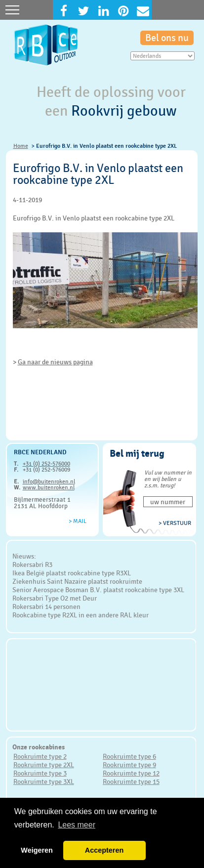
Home (21, 146)
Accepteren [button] (104, 850)
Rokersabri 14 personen (46, 607)
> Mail (78, 521)
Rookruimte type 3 (40, 773)
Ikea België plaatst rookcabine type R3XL (72, 573)
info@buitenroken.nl (49, 481)
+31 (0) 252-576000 (46, 464)
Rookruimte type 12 (131, 773)
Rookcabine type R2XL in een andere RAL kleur (81, 615)
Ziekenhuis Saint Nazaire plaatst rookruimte (77, 581)
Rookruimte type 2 (40, 756)
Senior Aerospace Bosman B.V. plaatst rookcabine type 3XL (98, 590)
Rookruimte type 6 (129, 756)
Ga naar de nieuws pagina (55, 362)
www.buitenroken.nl (49, 487)
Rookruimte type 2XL (44, 765)
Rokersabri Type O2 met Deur (55, 598)
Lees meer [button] (77, 825)
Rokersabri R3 (32, 564)
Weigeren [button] (37, 850)
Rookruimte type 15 (131, 781)
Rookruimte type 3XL (44, 781)
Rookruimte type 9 (129, 765)
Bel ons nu (167, 38)
